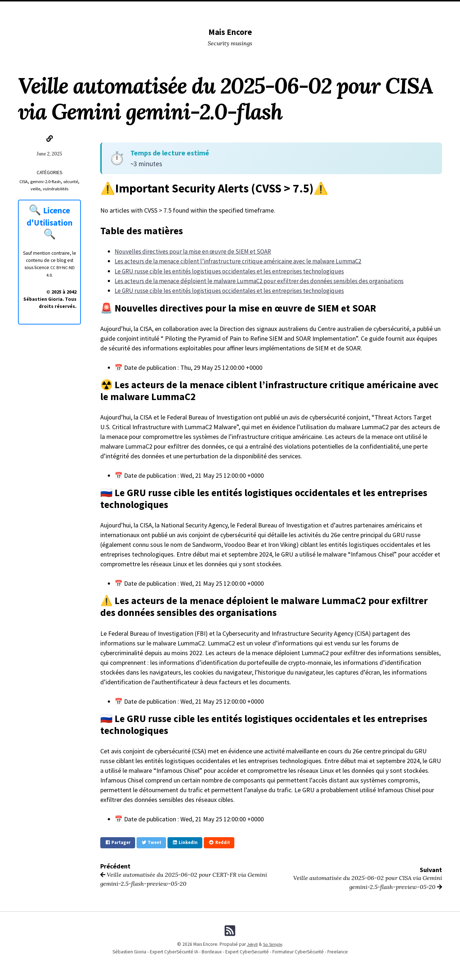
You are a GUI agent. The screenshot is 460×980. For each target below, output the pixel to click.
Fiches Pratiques (389, 9)
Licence (354, 9)
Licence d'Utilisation (50, 216)
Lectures (215, 9)
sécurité (28, 189)
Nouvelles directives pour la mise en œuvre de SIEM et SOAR (195, 251)
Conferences (181, 9)
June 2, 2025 (50, 154)
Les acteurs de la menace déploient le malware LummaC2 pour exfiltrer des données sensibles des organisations (266, 280)
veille (44, 189)
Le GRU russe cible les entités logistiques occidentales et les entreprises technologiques (233, 271)
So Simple (273, 943)
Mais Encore (230, 31)
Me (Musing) (264, 9)
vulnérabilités (66, 189)
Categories (85, 9)
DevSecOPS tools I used (132, 9)
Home (58, 9)
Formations (325, 9)
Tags (238, 9)
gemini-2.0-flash (55, 182)
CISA (31, 182)
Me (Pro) (294, 9)
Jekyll (251, 943)
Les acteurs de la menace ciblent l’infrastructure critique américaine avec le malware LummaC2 (242, 261)
